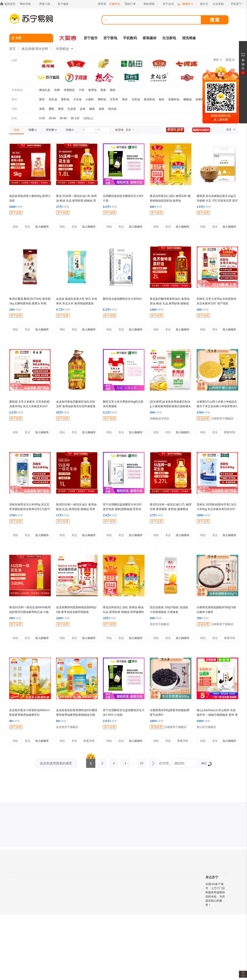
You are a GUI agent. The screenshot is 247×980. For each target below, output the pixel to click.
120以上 (88, 118)
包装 (14, 109)
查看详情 (229, 432)
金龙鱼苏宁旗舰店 (67, 727)
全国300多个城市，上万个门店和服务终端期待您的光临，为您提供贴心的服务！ (215, 894)
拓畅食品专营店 (160, 419)
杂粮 (57, 90)
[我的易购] (151, 4)
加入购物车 (42, 227)
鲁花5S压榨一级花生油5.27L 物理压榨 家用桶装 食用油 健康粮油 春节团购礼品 (171, 509)
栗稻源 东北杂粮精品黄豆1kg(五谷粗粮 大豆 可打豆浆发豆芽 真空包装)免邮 (217, 201)
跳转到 (179, 763)
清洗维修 (189, 38)
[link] (17, 130)
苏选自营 (203, 419)
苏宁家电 (110, 38)
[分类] (31, 38)
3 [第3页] (114, 762)
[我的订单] (132, 4)
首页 (12, 49)
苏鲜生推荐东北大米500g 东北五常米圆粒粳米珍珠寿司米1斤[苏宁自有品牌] (30, 509)
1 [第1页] (91, 762)
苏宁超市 (91, 38)
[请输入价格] (88, 130)
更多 (218, 60)
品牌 (14, 60)
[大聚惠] (68, 38)
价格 (14, 118)
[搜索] (155, 20)
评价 (16, 207)
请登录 (102, 4)
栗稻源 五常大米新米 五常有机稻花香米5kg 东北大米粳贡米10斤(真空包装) (29, 406)
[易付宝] (204, 4)
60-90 (63, 118)
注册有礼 (115, 4)
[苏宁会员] (168, 4)
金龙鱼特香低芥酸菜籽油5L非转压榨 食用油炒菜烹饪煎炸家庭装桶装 (76, 406)
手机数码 (130, 38)
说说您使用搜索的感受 (56, 763)
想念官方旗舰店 (160, 624)
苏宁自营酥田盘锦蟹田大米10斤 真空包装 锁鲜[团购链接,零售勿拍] (122, 509)
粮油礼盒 (45, 90)
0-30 (42, 118)
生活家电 (169, 38)
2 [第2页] (102, 762)
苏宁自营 (16, 213)
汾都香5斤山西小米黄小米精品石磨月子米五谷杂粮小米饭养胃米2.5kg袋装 (217, 406)
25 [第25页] (142, 762)
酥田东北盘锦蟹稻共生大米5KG (122, 299)
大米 (81, 90)
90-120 (75, 118)
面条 (103, 90)
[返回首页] (9, 4)
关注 (27, 227)
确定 (206, 764)
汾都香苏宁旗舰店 (222, 419)
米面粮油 (62, 49)
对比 (15, 227)
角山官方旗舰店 (206, 727)
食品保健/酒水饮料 (35, 49)
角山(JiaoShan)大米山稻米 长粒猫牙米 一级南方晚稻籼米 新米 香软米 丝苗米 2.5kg (217, 715)
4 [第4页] (125, 762)
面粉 (113, 90)
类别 (14, 99)
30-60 (52, 118)
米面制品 (69, 90)
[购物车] (187, 4)
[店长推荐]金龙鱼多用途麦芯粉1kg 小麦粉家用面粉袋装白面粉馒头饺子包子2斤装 (170, 406)
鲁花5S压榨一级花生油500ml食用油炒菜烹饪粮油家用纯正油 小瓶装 (30, 612)
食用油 (92, 90)
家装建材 (150, 38)
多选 (230, 60)
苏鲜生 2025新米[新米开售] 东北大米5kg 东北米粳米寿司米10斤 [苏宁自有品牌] (217, 509)
